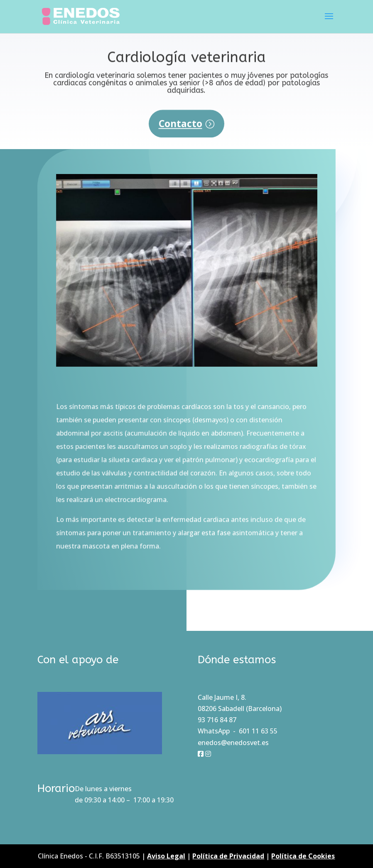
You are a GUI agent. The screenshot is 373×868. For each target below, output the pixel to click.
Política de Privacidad (228, 856)
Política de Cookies (303, 856)
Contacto (180, 128)
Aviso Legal (166, 856)
